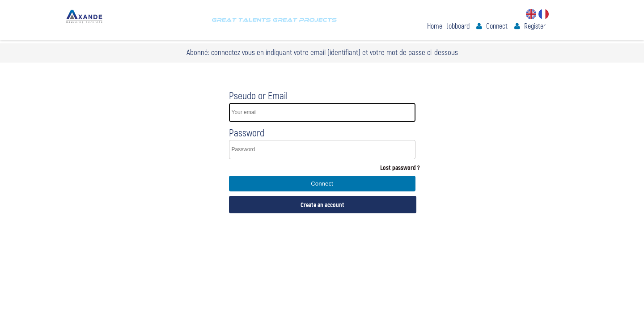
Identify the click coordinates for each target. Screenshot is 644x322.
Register (535, 26)
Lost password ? (400, 167)
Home (435, 26)
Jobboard (458, 26)
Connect (497, 26)
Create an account (322, 205)
